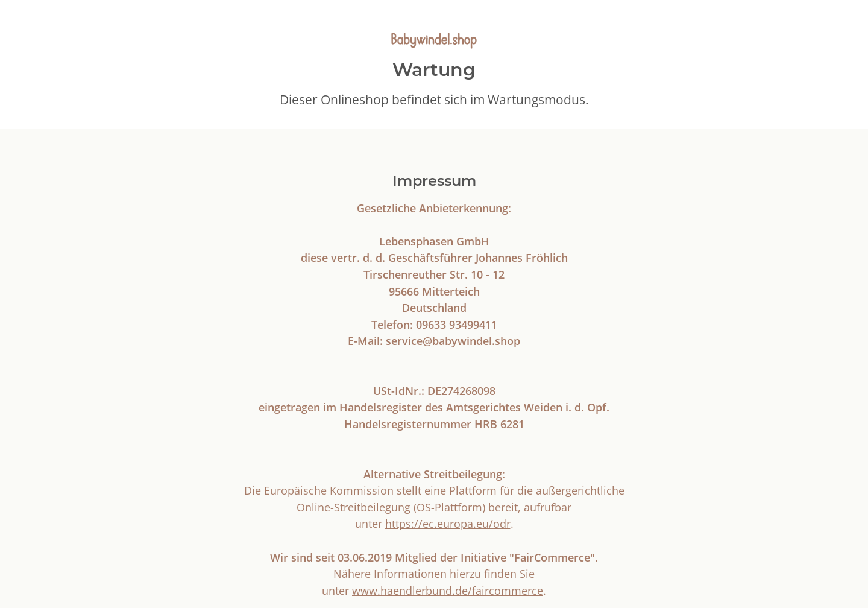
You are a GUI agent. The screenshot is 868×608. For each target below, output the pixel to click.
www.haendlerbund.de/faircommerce (448, 590)
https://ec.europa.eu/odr (448, 523)
